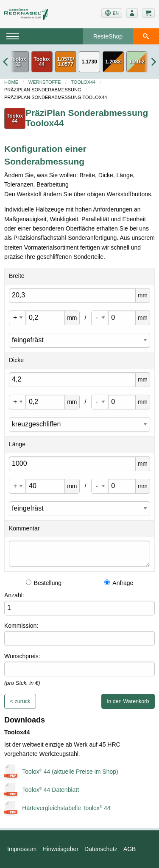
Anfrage (119, 583)
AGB (130, 849)
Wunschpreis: (22, 656)
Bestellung (44, 583)
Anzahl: (14, 595)
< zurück (20, 701)
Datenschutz (101, 849)
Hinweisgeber (60, 849)
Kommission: (21, 626)
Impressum (22, 849)
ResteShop (108, 36)
